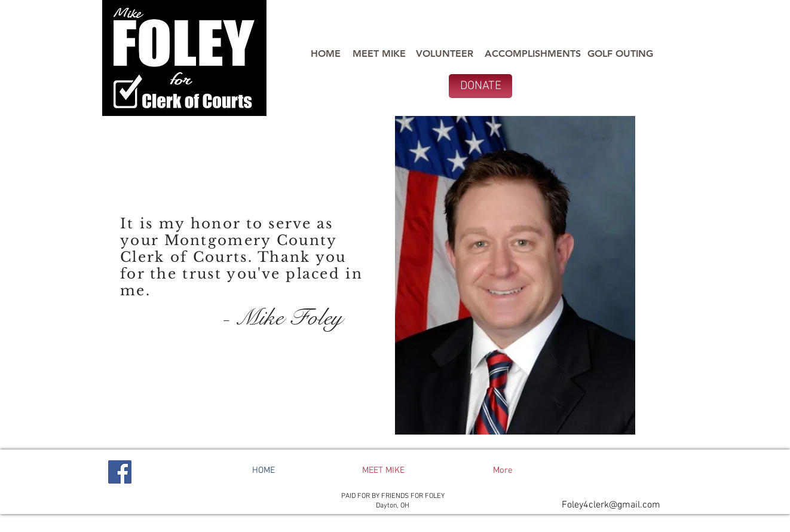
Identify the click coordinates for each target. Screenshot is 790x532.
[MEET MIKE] (379, 54)
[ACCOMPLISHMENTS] (533, 54)
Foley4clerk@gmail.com (611, 505)
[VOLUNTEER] (445, 54)
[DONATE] (480, 86)
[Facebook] (120, 472)
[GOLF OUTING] (620, 54)
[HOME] (325, 54)
